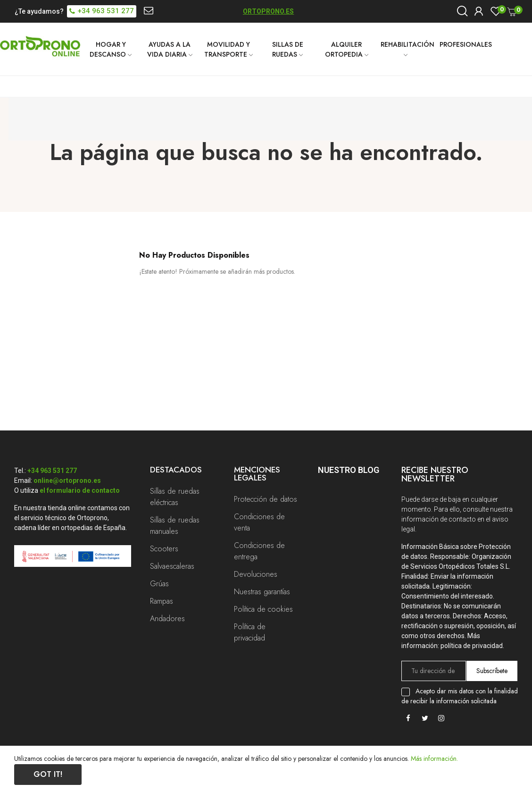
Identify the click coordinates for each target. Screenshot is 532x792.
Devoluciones (256, 574)
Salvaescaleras (172, 566)
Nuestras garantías (262, 592)
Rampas (162, 601)
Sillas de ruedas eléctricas (175, 497)
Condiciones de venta (259, 522)
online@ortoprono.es (67, 480)
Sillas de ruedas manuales (175, 526)
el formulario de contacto (80, 490)
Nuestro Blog (349, 470)
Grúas (159, 584)
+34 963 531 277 (52, 471)
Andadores (167, 619)
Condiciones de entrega (259, 551)
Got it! (48, 774)
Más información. (434, 758)
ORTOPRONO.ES (268, 11)
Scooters (164, 549)
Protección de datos (266, 499)
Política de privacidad (250, 632)
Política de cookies (263, 609)
